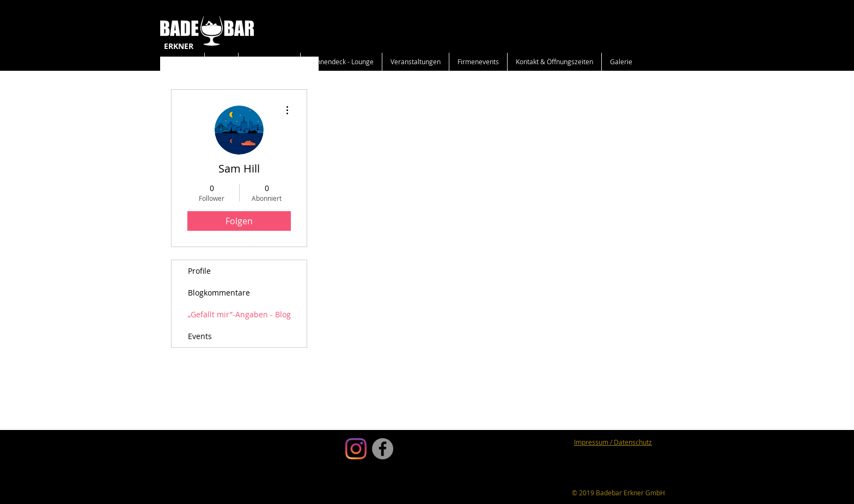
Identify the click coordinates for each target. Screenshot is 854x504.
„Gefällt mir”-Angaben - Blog (239, 314)
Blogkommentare (219, 293)
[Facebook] (383, 449)
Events (200, 336)
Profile (199, 271)
